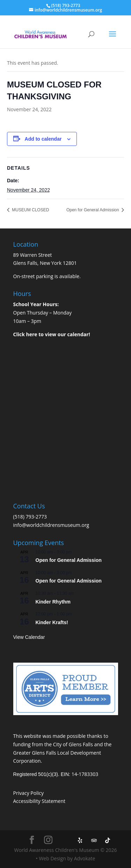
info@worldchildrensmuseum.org (51, 525)
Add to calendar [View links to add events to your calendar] (43, 139)
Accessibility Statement (39, 801)
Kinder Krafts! (52, 622)
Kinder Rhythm (53, 602)
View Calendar (29, 637)
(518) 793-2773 (30, 517)
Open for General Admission (93, 210)
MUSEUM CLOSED (30, 210)
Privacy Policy (28, 793)
